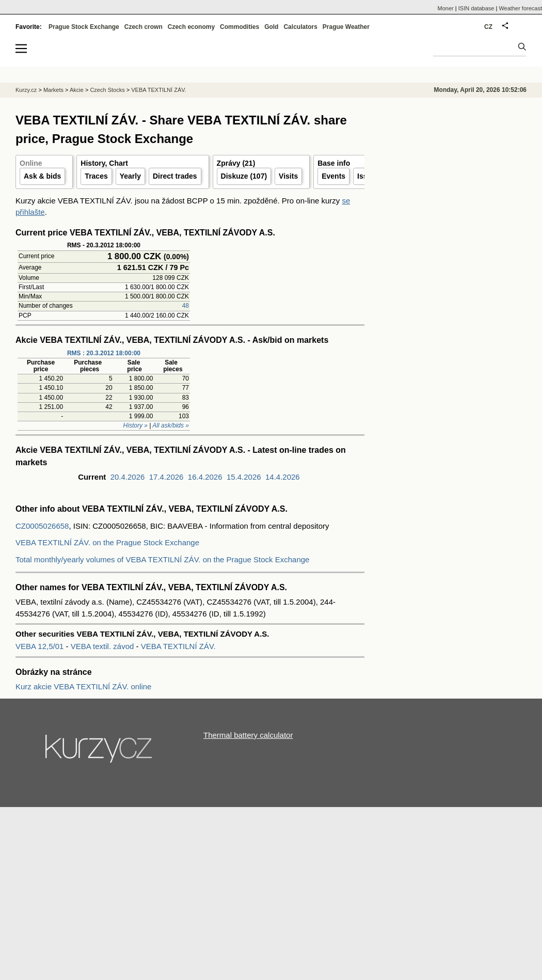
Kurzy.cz (26, 90)
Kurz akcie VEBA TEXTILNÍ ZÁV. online (83, 686)
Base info (334, 163)
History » (135, 425)
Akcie (77, 90)
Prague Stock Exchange (84, 27)
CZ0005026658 (42, 526)
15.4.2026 (244, 477)
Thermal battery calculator (248, 735)
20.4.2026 (128, 477)
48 (186, 306)
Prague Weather (346, 27)
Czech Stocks (107, 90)
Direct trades (175, 176)
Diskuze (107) (244, 176)
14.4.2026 (283, 477)
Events (333, 176)
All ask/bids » (171, 425)
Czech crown (144, 27)
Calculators (300, 27)
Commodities (240, 27)
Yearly (130, 176)
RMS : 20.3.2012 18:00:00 (104, 353)
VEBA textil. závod (102, 646)
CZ (488, 27)
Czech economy (191, 27)
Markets (53, 90)
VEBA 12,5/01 (41, 646)
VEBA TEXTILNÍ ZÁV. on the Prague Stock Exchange (107, 542)
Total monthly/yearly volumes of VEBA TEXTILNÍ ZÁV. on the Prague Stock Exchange (162, 559)
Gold (271, 27)
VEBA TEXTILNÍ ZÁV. (178, 646)
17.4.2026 (166, 477)
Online (31, 163)
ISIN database (476, 8)
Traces (96, 176)
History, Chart (104, 163)
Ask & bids (42, 176)
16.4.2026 (205, 477)
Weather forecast (520, 8)
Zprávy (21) (236, 163)
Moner (446, 8)
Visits (288, 176)
